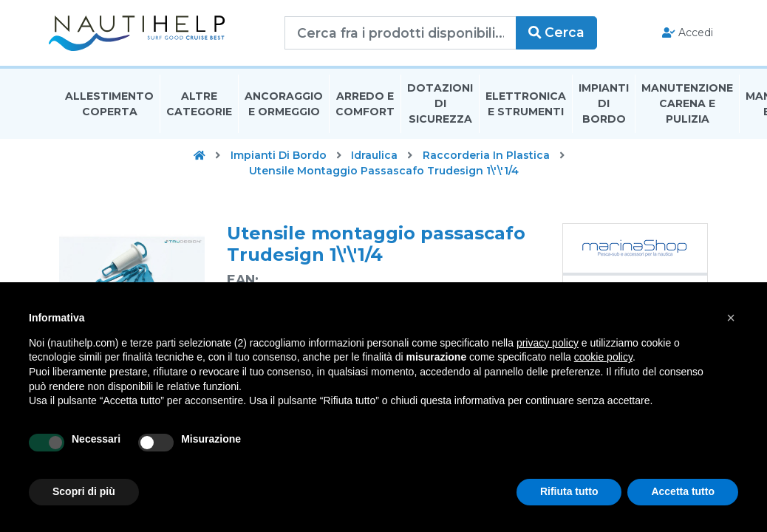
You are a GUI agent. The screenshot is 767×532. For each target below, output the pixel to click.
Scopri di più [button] (84, 491)
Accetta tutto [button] (683, 491)
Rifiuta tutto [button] (569, 491)
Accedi (677, 34)
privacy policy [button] (548, 343)
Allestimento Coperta (109, 106)
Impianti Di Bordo (604, 106)
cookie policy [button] (603, 357)
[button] (731, 318)
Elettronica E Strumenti (526, 106)
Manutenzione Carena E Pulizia (687, 106)
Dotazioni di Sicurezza (440, 106)
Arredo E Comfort (365, 106)
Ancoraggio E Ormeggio (284, 106)
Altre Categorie (199, 106)
